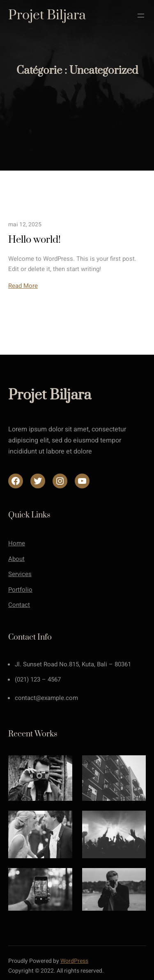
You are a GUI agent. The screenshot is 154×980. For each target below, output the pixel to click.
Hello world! (34, 240)
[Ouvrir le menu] (141, 16)
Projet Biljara (47, 15)
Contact (19, 605)
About (16, 559)
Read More (23, 286)
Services (20, 574)
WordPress (74, 961)
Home (17, 543)
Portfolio (20, 590)
